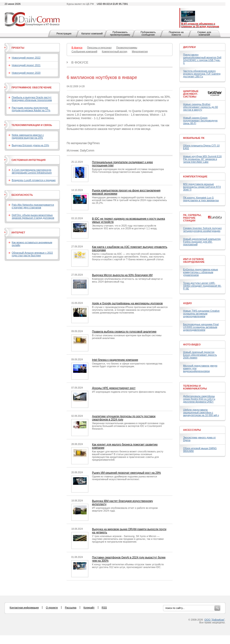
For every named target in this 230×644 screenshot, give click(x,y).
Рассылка (71, 608)
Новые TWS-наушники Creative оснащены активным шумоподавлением (201, 314)
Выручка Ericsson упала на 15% (30, 145)
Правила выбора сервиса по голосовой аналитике (124, 332)
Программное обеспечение (32, 87)
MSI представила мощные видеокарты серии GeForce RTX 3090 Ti (202, 187)
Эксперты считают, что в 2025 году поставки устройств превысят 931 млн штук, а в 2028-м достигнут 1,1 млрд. (125, 227)
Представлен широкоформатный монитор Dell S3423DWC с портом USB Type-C (202, 59)
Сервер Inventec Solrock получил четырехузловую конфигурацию (202, 230)
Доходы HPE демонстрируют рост (114, 388)
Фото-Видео (192, 344)
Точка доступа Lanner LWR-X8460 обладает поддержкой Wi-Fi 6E (202, 286)
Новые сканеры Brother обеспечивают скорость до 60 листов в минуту (200, 107)
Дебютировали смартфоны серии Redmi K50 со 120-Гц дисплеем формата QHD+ (199, 399)
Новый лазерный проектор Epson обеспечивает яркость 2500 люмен (200, 355)
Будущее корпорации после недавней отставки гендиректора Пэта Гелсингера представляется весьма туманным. (128, 171)
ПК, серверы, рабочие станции (192, 218)
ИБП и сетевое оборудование (194, 260)
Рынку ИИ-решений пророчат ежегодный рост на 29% (126, 473)
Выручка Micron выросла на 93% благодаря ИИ (122, 275)
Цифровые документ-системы (191, 94)
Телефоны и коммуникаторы (195, 387)
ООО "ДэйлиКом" (215, 620)
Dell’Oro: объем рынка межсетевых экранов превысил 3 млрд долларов (33, 216)
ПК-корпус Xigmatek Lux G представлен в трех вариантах (201, 199)
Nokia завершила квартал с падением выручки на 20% (28, 136)
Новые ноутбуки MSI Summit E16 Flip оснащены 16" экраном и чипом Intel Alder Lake (202, 159)
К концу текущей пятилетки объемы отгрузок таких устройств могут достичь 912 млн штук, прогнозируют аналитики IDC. (128, 566)
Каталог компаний (92, 34)
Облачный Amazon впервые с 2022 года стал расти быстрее (32, 254)
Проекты (18, 48)
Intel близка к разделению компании (115, 360)
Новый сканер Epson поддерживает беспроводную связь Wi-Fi (200, 120)
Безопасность (22, 195)
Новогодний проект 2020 (26, 73)
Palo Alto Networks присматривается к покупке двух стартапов (33, 206)
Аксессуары (192, 430)
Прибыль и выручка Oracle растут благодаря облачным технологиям (32, 99)
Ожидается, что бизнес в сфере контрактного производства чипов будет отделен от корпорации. (127, 365)
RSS (104, 608)
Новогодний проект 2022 (26, 58)
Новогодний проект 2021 (26, 65)
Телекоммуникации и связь (32, 125)
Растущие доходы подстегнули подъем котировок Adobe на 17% (31, 109)
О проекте (52, 608)
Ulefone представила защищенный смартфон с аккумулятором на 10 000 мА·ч (201, 412)
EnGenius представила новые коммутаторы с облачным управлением (201, 272)
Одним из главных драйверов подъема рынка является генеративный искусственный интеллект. (124, 478)
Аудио (187, 303)
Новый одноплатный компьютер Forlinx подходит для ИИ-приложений (202, 242)
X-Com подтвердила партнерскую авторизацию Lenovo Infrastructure (32, 171)
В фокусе (80, 62)
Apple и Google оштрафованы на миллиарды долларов (127, 303)
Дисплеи (189, 47)
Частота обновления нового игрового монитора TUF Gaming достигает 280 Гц (202, 74)
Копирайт (89, 608)
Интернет (18, 232)
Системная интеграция (29, 160)
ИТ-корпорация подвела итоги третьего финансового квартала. (129, 392)
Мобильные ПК (194, 138)
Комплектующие (195, 176)
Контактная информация (24, 608)
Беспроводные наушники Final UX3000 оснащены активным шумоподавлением (201, 327)
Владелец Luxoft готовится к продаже (34, 180)
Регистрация (64, 34)
